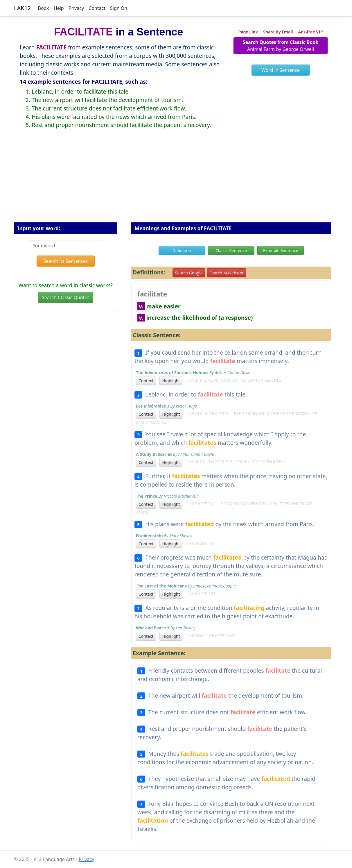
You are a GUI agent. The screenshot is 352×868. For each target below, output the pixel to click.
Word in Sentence (281, 70)
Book (44, 8)
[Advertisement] (176, 180)
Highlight (171, 381)
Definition (182, 250)
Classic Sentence (231, 250)
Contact (97, 8)
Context (146, 381)
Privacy (76, 8)
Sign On (119, 8)
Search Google (189, 273)
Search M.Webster (227, 273)
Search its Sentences (65, 261)
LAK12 (23, 8)
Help (59, 8)
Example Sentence (281, 250)
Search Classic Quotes (66, 297)
